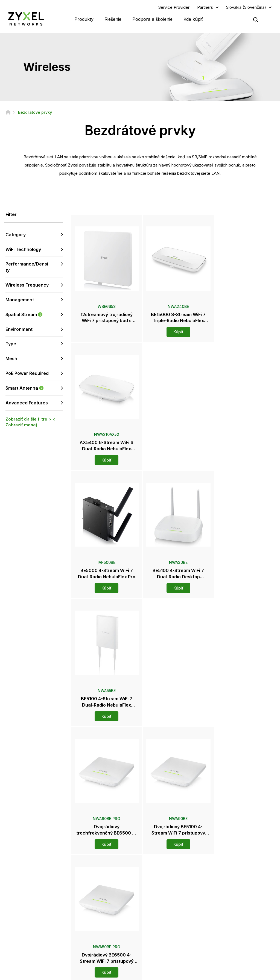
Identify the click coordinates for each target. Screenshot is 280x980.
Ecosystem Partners (232, 892)
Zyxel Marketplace (166, 873)
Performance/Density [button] (27, 267)
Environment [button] (19, 329)
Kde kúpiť (193, 19)
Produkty (84, 19)
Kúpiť (173, 329)
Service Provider (174, 7)
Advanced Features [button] (27, 403)
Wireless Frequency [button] (27, 285)
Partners (205, 7)
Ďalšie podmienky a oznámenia (111, 910)
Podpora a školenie (152, 19)
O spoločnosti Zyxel (233, 914)
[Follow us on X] (55, 934)
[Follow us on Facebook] (13, 934)
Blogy (156, 932)
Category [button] (16, 235)
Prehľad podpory (100, 873)
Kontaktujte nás (140, 833)
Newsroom (163, 896)
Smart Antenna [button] (34, 388)
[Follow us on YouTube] (27, 934)
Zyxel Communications (235, 941)
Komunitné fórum (100, 883)
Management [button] (20, 300)
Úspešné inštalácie (231, 932)
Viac (174, 729)
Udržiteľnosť (226, 923)
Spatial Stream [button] (34, 315)
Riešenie (113, 19)
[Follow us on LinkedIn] (41, 934)
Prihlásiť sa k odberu (44, 901)
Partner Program (229, 883)
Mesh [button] (11, 359)
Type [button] (11, 344)
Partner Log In (227, 873)
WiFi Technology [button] (23, 249)
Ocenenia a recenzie (168, 914)
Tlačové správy (164, 905)
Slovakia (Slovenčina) (246, 7)
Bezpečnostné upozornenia (108, 901)
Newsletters (161, 923)
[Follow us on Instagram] (12, 942)
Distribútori (160, 883)
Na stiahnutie (96, 892)
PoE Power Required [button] (27, 374)
